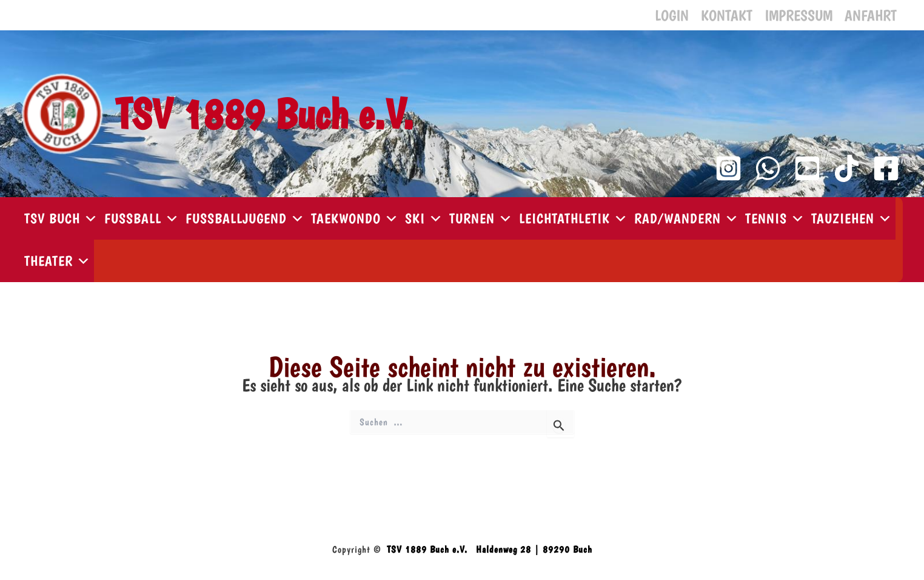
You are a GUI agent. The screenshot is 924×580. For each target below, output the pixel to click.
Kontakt (727, 15)
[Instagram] (728, 168)
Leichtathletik (574, 218)
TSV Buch (61, 218)
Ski (424, 218)
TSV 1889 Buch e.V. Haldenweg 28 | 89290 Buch (490, 549)
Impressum (798, 15)
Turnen (481, 218)
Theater (58, 261)
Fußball (142, 218)
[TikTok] (847, 168)
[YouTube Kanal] (807, 168)
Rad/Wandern (687, 218)
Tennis (775, 218)
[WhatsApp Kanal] (768, 168)
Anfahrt (871, 15)
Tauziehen (852, 218)
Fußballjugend (245, 218)
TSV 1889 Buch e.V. (264, 114)
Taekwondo (355, 218)
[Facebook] (886, 168)
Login (672, 15)
